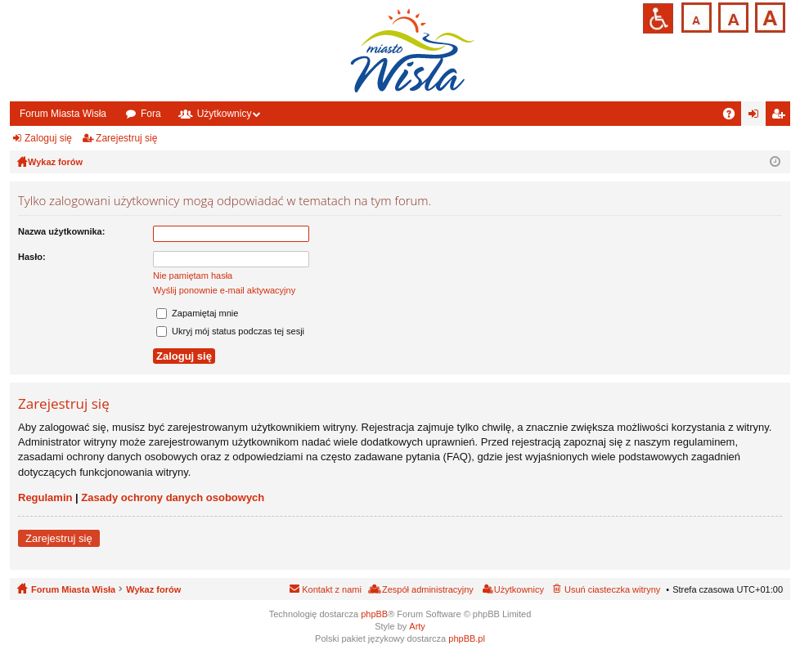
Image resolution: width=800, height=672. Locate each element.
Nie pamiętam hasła (193, 276)
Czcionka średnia (732, 16)
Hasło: (32, 257)
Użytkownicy (225, 114)
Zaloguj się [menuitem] (757, 117)
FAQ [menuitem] (734, 117)
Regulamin (45, 497)
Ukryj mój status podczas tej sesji (230, 331)
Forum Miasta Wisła (63, 114)
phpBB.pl (467, 638)
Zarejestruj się (126, 138)
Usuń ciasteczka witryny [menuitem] (612, 589)
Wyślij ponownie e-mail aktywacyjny (224, 290)
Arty (417, 626)
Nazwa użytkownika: (61, 231)
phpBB (374, 614)
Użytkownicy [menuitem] (519, 589)
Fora (151, 114)
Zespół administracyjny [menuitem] (428, 589)
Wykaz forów (153, 589)
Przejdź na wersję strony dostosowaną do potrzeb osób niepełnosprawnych (658, 18)
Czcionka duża (769, 16)
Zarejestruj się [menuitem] (781, 117)
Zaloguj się (48, 138)
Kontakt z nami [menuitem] (332, 589)
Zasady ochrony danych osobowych (173, 497)
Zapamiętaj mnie (197, 313)
